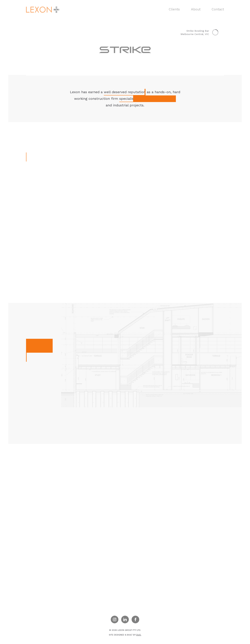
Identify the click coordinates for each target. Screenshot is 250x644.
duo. (139, 635)
